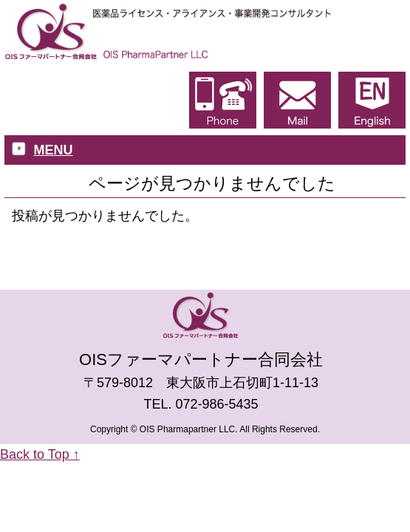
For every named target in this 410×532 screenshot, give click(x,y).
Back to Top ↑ (40, 454)
